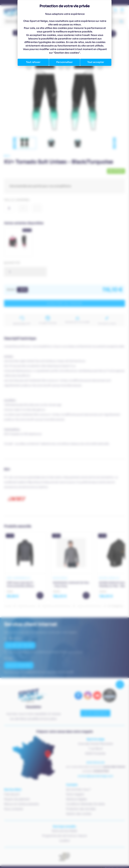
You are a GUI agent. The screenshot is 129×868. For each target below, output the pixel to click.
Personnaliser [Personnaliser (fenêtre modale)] (64, 62)
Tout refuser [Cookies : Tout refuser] (33, 62)
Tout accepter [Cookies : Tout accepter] (96, 62)
